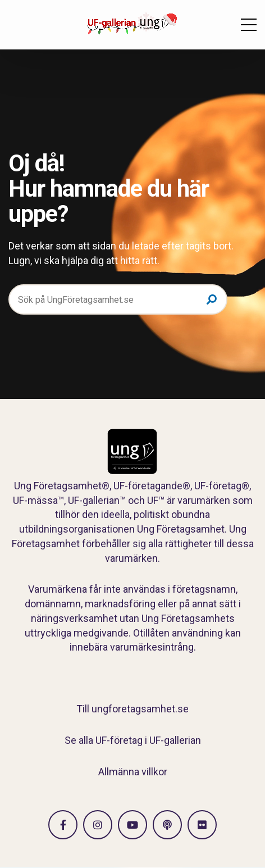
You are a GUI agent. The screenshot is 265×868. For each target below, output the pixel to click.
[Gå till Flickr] (202, 825)
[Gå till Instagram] (98, 825)
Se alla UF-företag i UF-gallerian (133, 740)
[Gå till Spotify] (167, 825)
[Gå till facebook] (63, 825)
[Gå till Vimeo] (132, 825)
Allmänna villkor (133, 772)
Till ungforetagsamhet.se (132, 709)
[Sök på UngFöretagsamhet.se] (118, 299)
